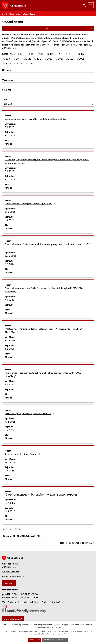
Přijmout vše (35, 639)
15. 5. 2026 (10, 511)
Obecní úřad (15, 14)
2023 (82, 59)
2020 (50, 59)
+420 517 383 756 (11, 572)
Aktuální (9, 144)
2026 (30, 64)
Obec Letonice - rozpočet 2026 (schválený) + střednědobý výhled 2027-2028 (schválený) (44, 290)
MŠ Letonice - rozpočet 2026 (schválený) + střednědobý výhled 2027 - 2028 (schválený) (43, 375)
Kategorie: (8, 54)
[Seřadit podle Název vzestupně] (10, 70)
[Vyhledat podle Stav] (48, 104)
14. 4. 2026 (10, 503)
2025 (19, 64)
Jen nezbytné (49, 639)
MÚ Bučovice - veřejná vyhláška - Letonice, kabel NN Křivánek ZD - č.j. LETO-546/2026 (44, 331)
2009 (19, 54)
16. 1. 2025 (10, 462)
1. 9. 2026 (9, 471)
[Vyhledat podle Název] (48, 75)
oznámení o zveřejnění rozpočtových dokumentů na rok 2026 (38, 119)
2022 (71, 59)
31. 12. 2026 (10, 135)
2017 (18, 59)
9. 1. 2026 (9, 385)
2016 (8, 59)
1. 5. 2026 (9, 220)
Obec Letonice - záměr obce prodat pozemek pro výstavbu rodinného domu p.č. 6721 (48, 246)
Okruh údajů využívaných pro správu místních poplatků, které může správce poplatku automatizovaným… (47, 161)
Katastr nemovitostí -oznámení (23, 454)
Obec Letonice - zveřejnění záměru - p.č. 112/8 (30, 204)
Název (6, 70)
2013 (61, 54)
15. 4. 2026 (10, 212)
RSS (68, 28)
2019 (39, 59)
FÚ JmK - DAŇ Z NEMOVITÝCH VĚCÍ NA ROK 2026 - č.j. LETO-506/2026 (43, 495)
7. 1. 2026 (9, 127)
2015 (81, 54)
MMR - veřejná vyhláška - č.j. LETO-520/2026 (30, 413)
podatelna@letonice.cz (14, 576)
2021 (60, 59)
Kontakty (9, 583)
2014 (71, 54)
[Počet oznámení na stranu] (41, 536)
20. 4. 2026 (10, 256)
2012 (50, 54)
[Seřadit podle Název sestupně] (10, 71)
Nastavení (62, 639)
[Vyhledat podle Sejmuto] (48, 94)
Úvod (4, 14)
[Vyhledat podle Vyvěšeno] (48, 85)
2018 (29, 59)
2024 (8, 64)
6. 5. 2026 (9, 264)
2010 (30, 54)
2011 (40, 54)
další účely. (57, 627)
